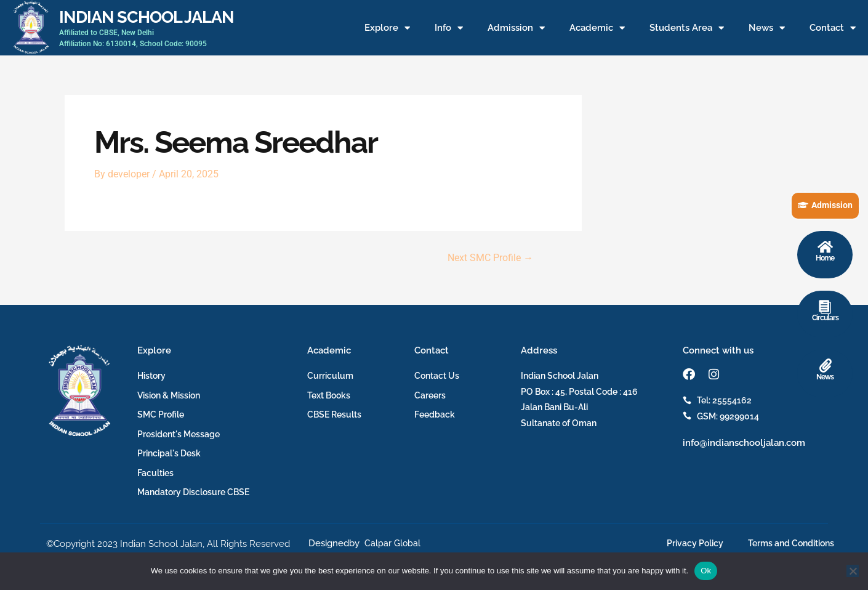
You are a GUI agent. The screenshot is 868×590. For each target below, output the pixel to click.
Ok (706, 571)
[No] (853, 571)
